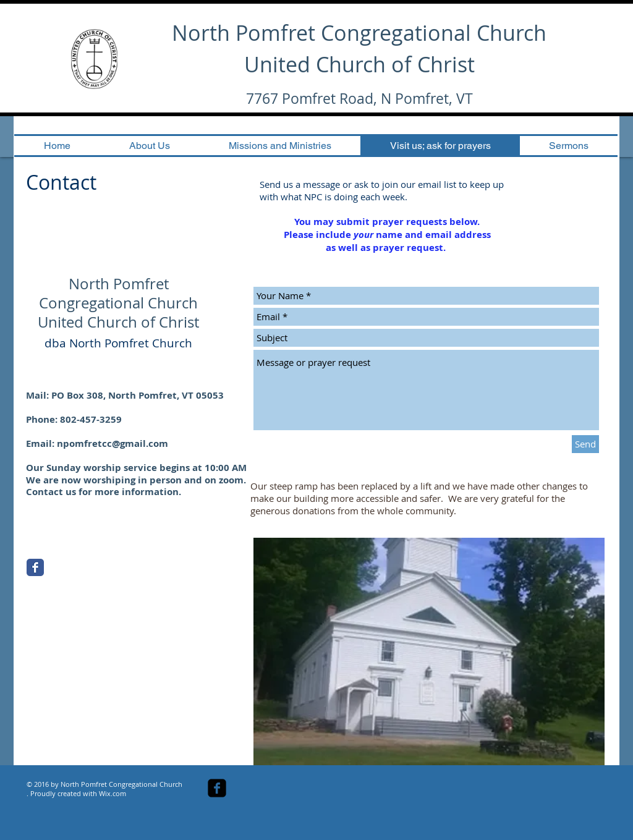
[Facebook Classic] (35, 567)
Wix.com (113, 793)
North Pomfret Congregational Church (359, 33)
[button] (429, 651)
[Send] (585, 444)
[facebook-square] (217, 788)
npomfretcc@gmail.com (113, 443)
